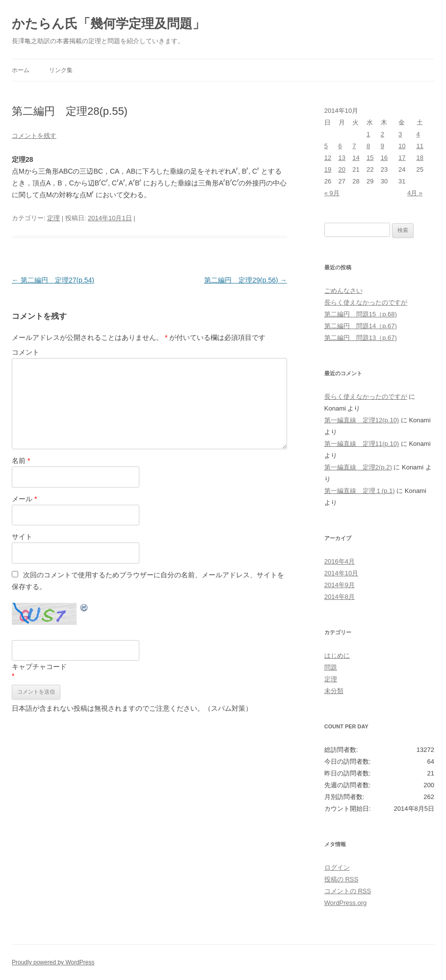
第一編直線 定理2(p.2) (358, 467)
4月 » (415, 193)
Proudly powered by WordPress (53, 962)
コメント (26, 352)
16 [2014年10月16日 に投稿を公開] (384, 158)
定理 (53, 218)
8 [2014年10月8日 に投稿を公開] (368, 146)
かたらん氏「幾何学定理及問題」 (108, 24)
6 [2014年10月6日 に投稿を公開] (340, 146)
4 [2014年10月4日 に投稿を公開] (418, 134)
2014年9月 (340, 585)
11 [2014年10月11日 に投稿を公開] (420, 146)
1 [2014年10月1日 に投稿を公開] (368, 134)
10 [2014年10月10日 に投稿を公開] (402, 146)
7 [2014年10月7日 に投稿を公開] (354, 146)
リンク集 (61, 70)
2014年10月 (341, 573)
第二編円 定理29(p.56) (245, 280)
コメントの (348, 891)
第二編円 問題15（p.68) (361, 314)
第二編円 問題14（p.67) (361, 326)
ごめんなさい (343, 291)
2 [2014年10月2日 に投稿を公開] (382, 134)
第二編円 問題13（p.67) (361, 338)
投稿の (341, 879)
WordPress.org (345, 903)
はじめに (337, 656)
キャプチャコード (39, 667)
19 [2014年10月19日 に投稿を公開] (328, 169)
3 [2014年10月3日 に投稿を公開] (400, 134)
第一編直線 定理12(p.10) (362, 420)
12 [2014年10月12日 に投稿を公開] (328, 158)
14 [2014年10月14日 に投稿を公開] (356, 158)
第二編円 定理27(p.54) (53, 280)
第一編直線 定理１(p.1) (360, 491)
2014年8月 (340, 597)
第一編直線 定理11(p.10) (362, 444)
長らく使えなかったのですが (366, 302)
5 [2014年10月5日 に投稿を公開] (326, 146)
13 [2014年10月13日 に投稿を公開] (342, 158)
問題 (331, 667)
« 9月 (332, 193)
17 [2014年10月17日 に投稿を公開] (402, 158)
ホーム (21, 70)
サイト (22, 537)
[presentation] (237, 170)
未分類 (334, 691)
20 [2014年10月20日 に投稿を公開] (342, 169)
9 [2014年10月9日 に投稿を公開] (382, 146)
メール (24, 499)
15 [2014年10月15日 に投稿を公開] (370, 158)
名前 (21, 461)
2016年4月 (340, 561)
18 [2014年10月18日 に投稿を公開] (420, 158)
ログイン (337, 867)
